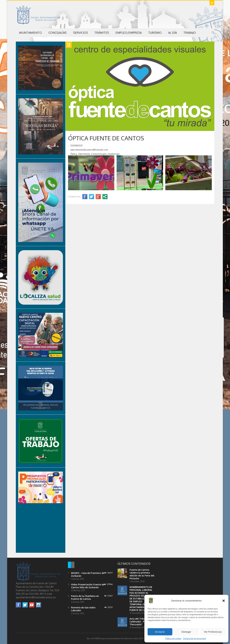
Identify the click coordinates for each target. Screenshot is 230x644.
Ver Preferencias (213, 632)
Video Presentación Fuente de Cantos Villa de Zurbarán (88, 586)
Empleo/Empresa (129, 33)
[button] (224, 601)
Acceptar (160, 632)
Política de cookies (173, 638)
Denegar (186, 632)
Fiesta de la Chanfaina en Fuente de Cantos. (85, 597)
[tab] (69, 565)
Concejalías (57, 33)
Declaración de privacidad (195, 638)
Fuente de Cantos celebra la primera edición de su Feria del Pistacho (142, 574)
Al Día (172, 33)
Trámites (102, 33)
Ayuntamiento (30, 33)
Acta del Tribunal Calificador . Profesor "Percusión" (141, 622)
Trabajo (190, 33)
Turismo (155, 33)
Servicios (80, 33)
